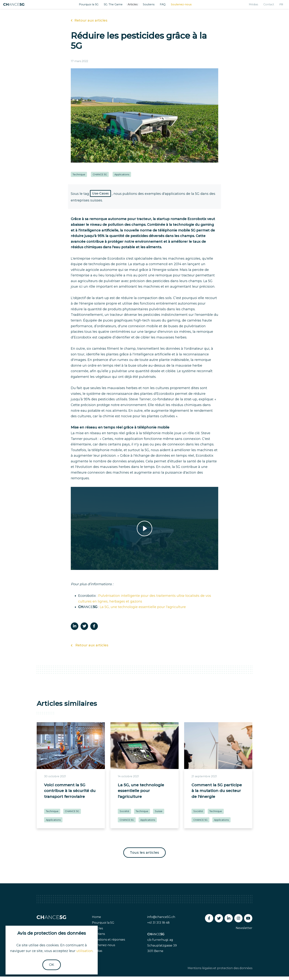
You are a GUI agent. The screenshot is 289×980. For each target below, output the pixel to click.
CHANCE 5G (100, 178)
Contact (264, 6)
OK (52, 965)
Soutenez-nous (186, 6)
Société (124, 815)
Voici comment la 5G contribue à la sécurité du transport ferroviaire (70, 794)
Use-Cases (100, 197)
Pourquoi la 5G (86, 6)
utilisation (85, 951)
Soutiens (151, 6)
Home (96, 921)
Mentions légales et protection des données (220, 972)
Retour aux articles (89, 24)
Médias (247, 6)
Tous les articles (144, 856)
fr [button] (277, 6)
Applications (122, 178)
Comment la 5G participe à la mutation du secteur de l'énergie (217, 794)
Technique (79, 178)
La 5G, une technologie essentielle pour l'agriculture (143, 610)
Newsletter (244, 932)
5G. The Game (113, 6)
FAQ (166, 6)
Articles (134, 6)
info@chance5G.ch (161, 921)
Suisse (159, 815)
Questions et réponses (108, 943)
